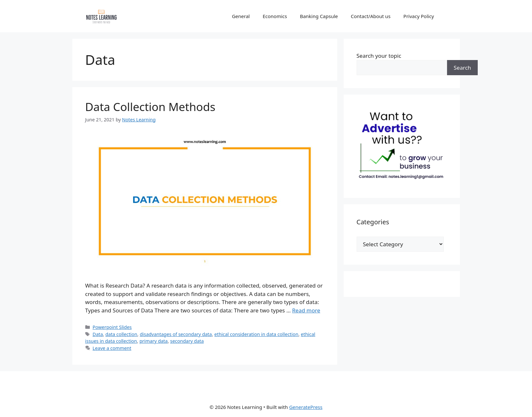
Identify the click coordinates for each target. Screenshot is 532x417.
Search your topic (379, 56)
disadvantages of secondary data (176, 334)
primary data (154, 341)
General (241, 16)
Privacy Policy (419, 16)
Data (98, 334)
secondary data (187, 341)
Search (463, 68)
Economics (275, 16)
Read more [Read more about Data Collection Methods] (306, 310)
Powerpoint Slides (112, 327)
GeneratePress (306, 407)
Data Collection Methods (150, 107)
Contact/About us (371, 16)
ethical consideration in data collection (256, 334)
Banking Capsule (319, 16)
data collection (121, 334)
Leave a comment (112, 348)
